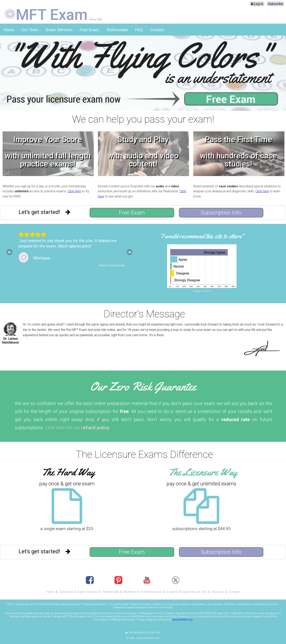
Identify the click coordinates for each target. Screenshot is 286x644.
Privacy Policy (188, 592)
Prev (10, 252)
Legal (171, 592)
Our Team (30, 30)
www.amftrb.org (182, 620)
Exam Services (59, 30)
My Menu (130, 592)
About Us (218, 592)
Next (129, 252)
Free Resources (151, 592)
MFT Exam (52, 14)
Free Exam (89, 30)
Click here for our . (78, 428)
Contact (157, 30)
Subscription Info (221, 213)
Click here (74, 191)
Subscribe (275, 4)
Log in (257, 4)
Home (9, 30)
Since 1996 (96, 19)
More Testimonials (112, 265)
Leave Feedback (242, 294)
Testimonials (117, 30)
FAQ (139, 30)
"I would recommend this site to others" (202, 236)
